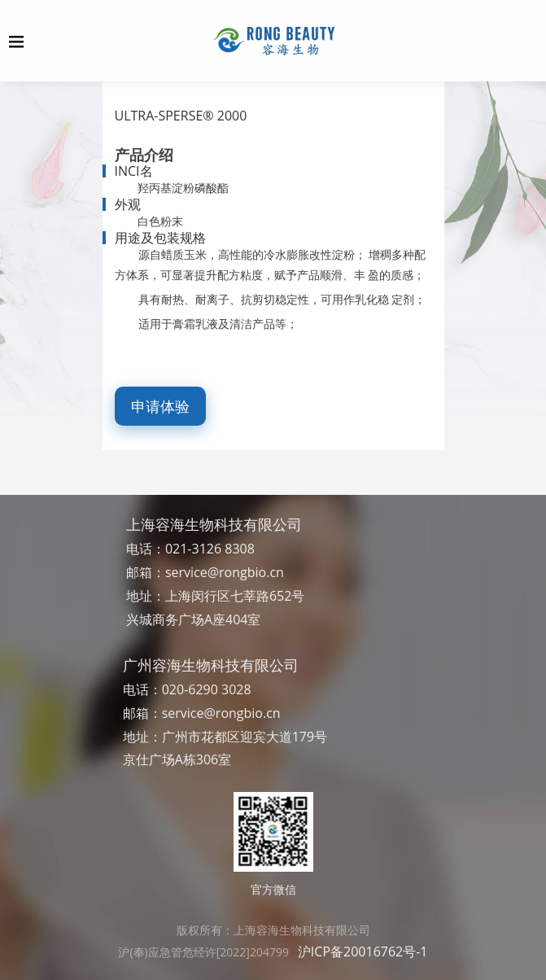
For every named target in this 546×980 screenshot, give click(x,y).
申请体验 (160, 406)
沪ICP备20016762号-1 (363, 952)
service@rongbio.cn (225, 572)
